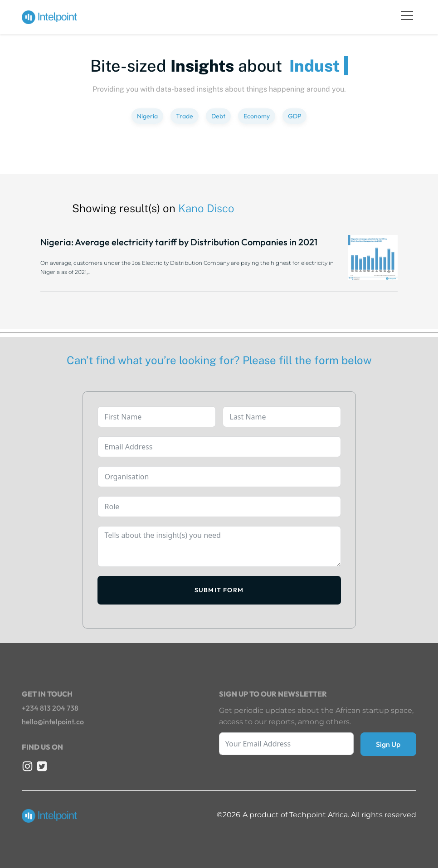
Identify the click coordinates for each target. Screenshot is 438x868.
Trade (185, 116)
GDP (294, 116)
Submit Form (219, 590)
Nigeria (147, 116)
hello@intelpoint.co (53, 722)
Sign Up (388, 744)
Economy (257, 116)
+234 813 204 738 (50, 708)
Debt (218, 116)
